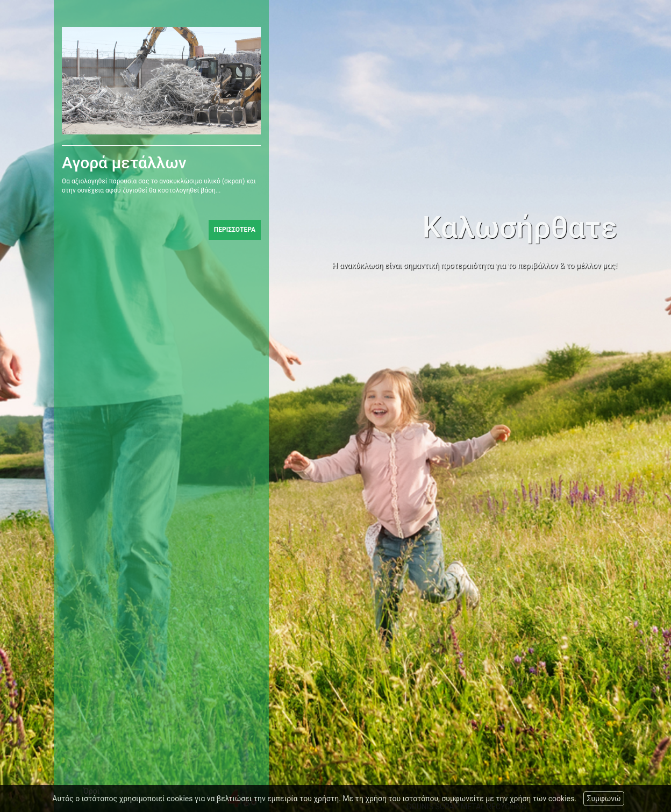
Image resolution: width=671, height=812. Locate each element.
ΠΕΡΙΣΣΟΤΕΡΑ (235, 231)
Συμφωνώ (604, 799)
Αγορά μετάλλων (124, 164)
